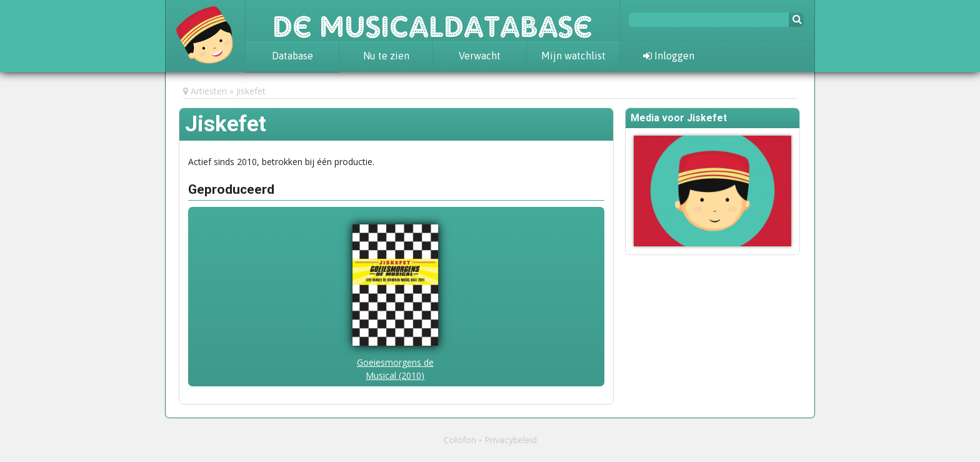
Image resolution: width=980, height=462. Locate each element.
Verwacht (480, 56)
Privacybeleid (511, 440)
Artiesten (209, 91)
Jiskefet (251, 91)
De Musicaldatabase (432, 20)
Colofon (460, 440)
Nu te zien (386, 56)
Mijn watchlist (573, 56)
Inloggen (669, 56)
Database (292, 56)
